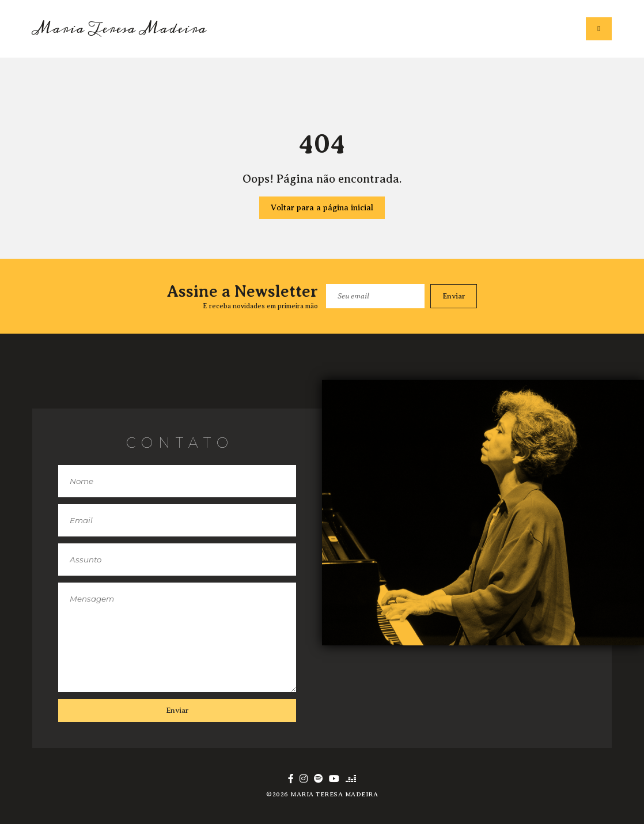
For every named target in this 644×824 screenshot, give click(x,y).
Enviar (454, 296)
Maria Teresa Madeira (120, 29)
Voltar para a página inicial (322, 208)
